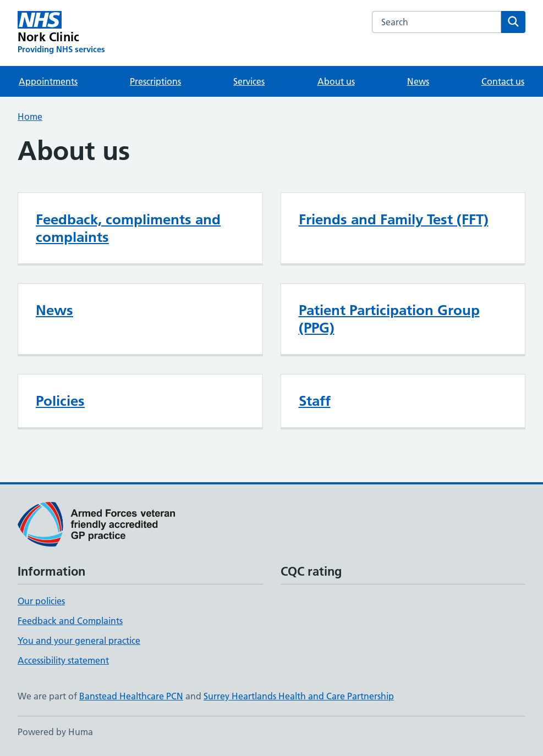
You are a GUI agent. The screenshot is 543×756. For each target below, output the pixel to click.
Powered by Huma (55, 732)
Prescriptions (155, 81)
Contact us (503, 81)
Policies (60, 401)
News (418, 81)
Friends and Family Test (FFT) (394, 219)
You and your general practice (79, 641)
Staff (315, 401)
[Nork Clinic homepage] (61, 33)
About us (336, 81)
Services (249, 81)
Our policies (41, 601)
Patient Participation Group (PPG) (389, 319)
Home (30, 117)
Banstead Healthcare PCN (131, 696)
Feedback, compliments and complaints (128, 228)
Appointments (48, 81)
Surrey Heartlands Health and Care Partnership (299, 696)
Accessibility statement (63, 660)
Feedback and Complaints (70, 621)
